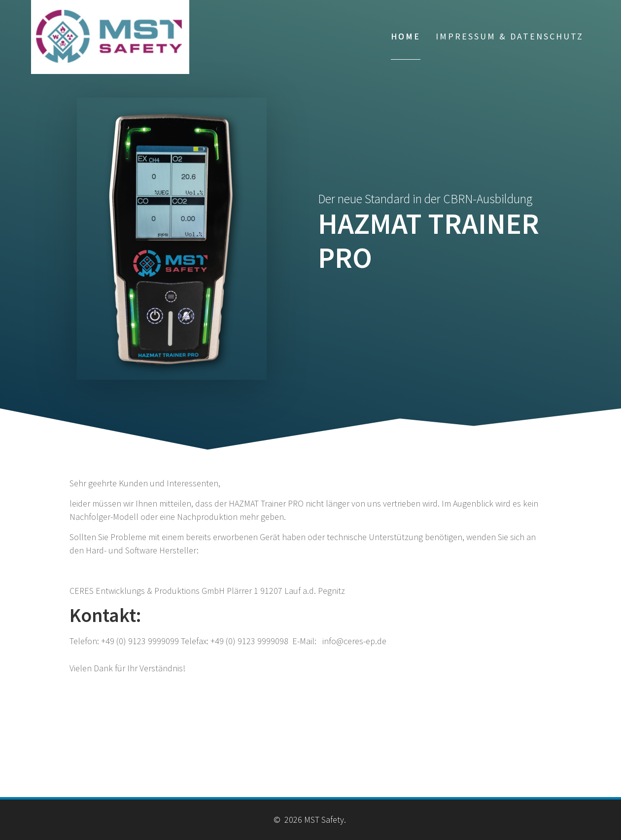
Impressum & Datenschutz (510, 36)
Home (406, 36)
